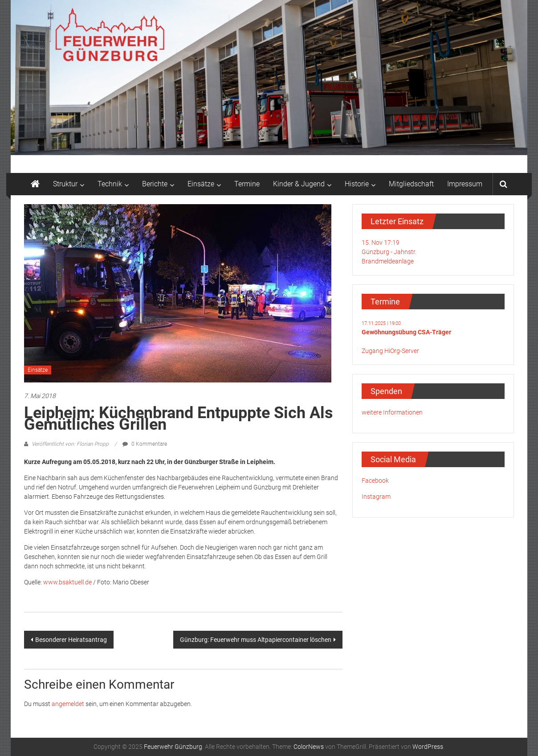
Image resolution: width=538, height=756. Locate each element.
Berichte (155, 184)
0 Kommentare (145, 444)
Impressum (465, 184)
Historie (357, 184)
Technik (110, 184)
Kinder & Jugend (299, 184)
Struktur (65, 184)
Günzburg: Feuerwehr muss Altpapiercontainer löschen (256, 640)
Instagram (376, 497)
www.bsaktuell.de (67, 582)
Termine (247, 184)
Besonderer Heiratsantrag (71, 640)
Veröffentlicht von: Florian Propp (70, 444)
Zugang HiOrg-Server (390, 351)
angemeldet (68, 704)
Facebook (375, 481)
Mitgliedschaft (411, 184)
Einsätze (201, 184)
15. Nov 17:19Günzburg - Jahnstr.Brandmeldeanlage (389, 252)
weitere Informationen (392, 412)
